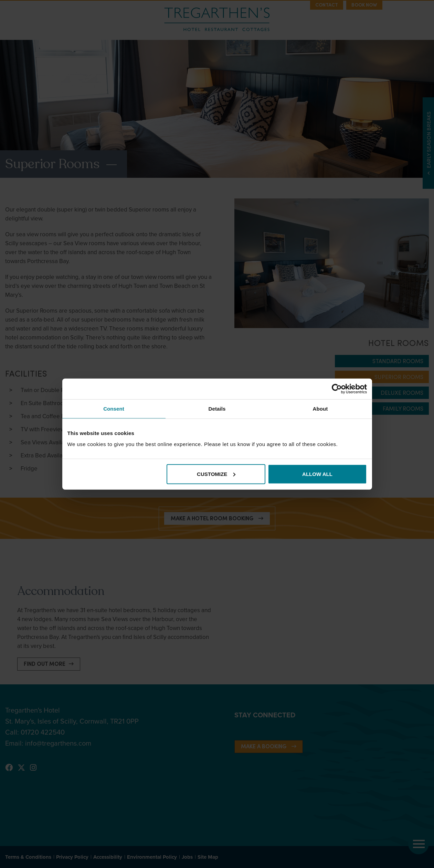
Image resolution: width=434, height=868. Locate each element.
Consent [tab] (114, 409)
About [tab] (320, 409)
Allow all (317, 474)
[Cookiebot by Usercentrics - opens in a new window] (337, 389)
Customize (216, 474)
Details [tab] (217, 409)
